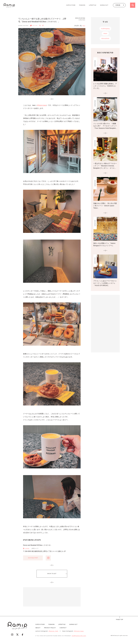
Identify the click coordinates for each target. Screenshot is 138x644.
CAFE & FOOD (71, 5)
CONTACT (63, 628)
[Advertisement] (52, 597)
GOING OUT (104, 5)
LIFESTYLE (93, 5)
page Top (120, 620)
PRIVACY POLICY (50, 628)
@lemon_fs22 (53, 631)
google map (33, 558)
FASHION (82, 5)
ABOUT (38, 628)
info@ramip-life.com (79, 636)
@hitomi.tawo (42, 105)
